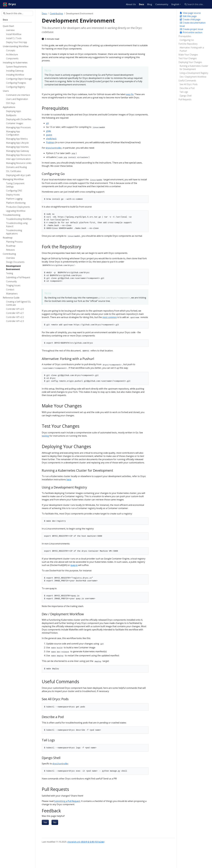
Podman (50, 142)
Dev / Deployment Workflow (193, 77)
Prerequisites (185, 36)
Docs (44, 14)
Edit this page (188, 16)
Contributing (56, 14)
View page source (190, 13)
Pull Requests (185, 99)
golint (49, 135)
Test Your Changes (188, 58)
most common (110, 317)
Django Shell (186, 96)
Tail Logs (184, 92)
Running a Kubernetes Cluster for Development (194, 68)
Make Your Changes (188, 55)
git (47, 123)
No (55, 822)
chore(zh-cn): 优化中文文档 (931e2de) (86, 842)
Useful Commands (187, 81)
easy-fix (130, 94)
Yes (45, 822)
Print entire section (191, 32)
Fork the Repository (188, 44)
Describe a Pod (187, 88)
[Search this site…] (197, 4)
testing (45, 436)
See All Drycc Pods (189, 84)
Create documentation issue (193, 24)
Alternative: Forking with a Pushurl (192, 49)
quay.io (74, 565)
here (69, 479)
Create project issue (191, 29)
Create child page (190, 19)
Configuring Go (187, 40)
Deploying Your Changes (190, 62)
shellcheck (51, 139)
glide (49, 131)
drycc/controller (54, 148)
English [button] (175, 4)
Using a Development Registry (194, 73)
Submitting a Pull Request (67, 801)
